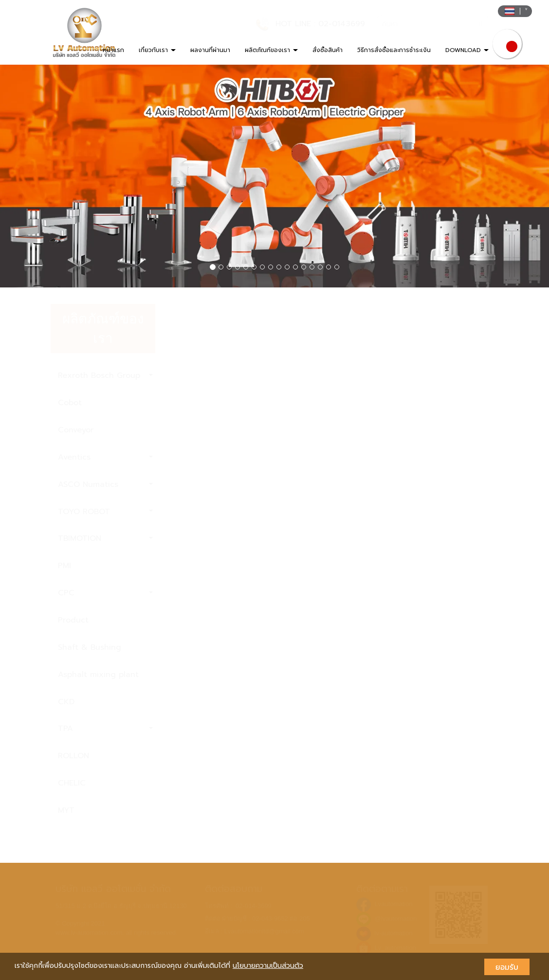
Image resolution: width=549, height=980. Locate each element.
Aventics (105, 457)
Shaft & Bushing (90, 647)
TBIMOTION (105, 538)
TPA (105, 729)
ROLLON (73, 756)
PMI (64, 566)
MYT (66, 810)
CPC (105, 593)
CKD (66, 702)
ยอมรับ (507, 967)
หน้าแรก (113, 50)
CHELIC (72, 783)
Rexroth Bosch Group (105, 375)
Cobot (70, 403)
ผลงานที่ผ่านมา (210, 50)
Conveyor (76, 430)
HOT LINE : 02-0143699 (320, 24)
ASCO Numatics (105, 484)
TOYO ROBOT (105, 512)
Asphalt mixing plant (98, 675)
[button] (41, 176)
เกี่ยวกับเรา (157, 50)
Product (73, 620)
